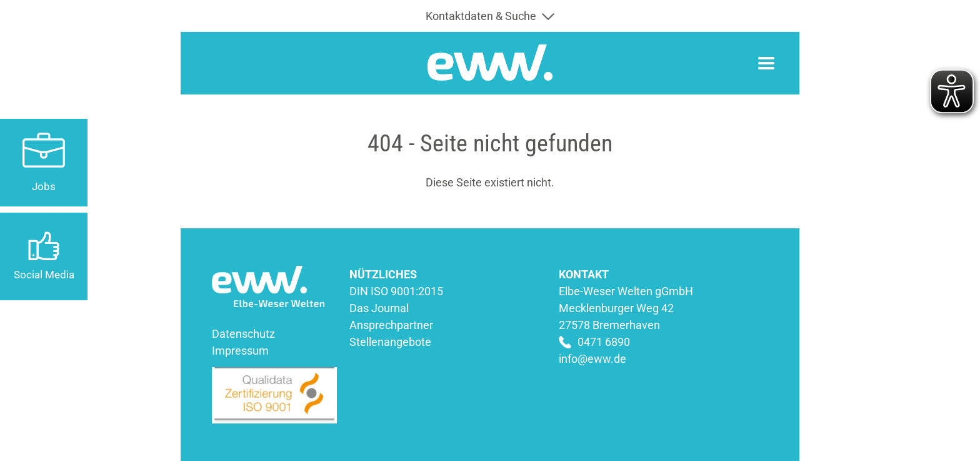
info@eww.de (592, 359)
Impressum (240, 351)
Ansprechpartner (391, 325)
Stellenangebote (390, 342)
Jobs (44, 186)
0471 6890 (604, 342)
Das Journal (379, 308)
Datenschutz (243, 334)
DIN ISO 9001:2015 (396, 291)
